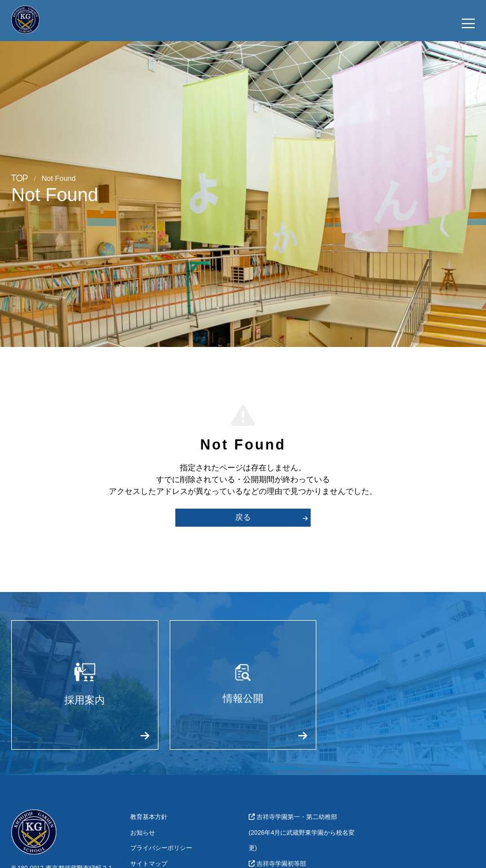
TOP (20, 178)
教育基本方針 (149, 817)
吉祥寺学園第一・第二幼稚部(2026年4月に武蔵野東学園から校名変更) (302, 832)
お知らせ (143, 833)
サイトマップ (149, 863)
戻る (271, 517)
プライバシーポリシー (161, 848)
